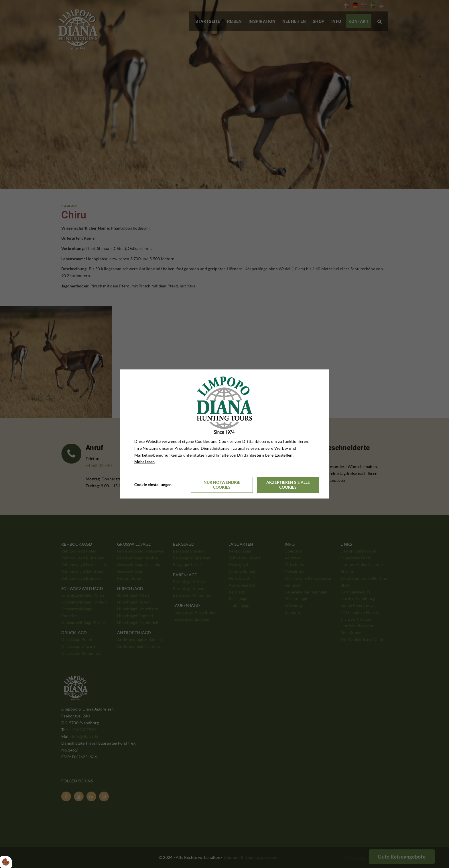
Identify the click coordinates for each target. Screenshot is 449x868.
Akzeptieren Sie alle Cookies (288, 485)
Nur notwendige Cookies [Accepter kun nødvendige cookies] (222, 485)
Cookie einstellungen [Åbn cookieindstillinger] (153, 485)
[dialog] (224, 434)
